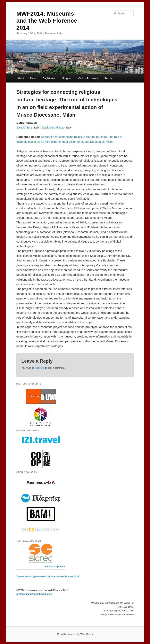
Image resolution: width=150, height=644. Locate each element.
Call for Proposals (88, 78)
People (108, 78)
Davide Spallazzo (53, 127)
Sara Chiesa (25, 127)
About (21, 78)
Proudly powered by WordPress (75, 634)
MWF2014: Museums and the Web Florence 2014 (47, 21)
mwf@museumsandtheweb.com (34, 594)
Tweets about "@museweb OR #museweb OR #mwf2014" (48, 577)
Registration (49, 78)
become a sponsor (55, 566)
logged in (40, 368)
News (33, 78)
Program (67, 78)
